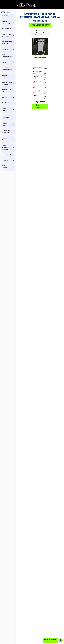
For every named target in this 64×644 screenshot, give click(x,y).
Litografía (5, 160)
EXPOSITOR (6, 49)
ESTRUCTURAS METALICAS (6, 35)
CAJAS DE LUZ (6, 29)
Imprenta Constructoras (6, 117)
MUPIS (4, 62)
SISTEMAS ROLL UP (7, 91)
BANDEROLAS (6, 16)
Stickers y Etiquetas (5, 167)
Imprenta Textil (6, 155)
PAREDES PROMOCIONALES (7, 69)
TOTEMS (5, 97)
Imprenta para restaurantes (6, 132)
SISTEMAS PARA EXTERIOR (7, 83)
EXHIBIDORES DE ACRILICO (7, 43)
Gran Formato (6, 103)
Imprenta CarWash (5, 109)
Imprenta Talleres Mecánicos (5, 147)
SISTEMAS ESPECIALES (6, 76)
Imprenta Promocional (6, 139)
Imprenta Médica (5, 124)
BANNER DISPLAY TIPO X (7, 22)
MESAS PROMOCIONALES (7, 56)
